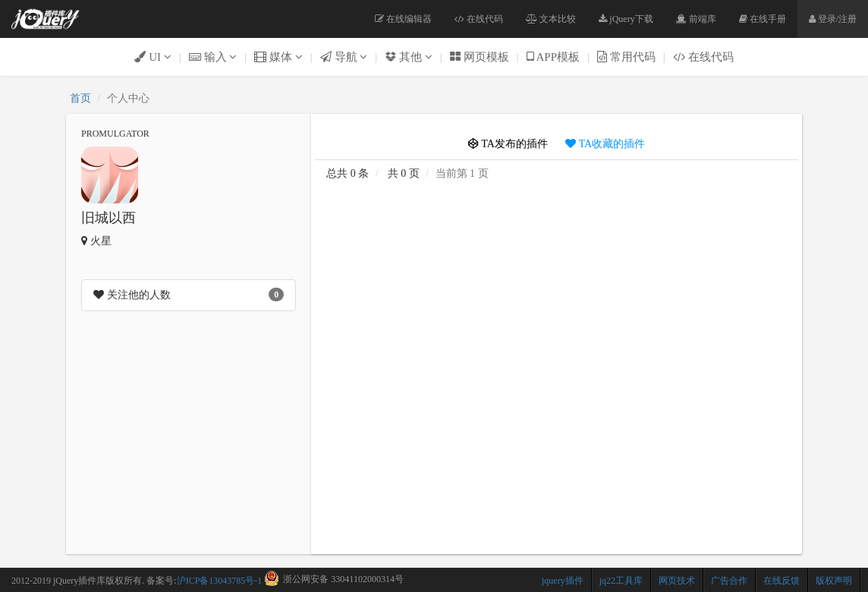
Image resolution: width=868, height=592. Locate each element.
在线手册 (763, 19)
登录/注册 (833, 19)
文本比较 (551, 19)
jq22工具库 (621, 581)
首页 (80, 98)
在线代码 (479, 19)
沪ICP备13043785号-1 (220, 581)
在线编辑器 (403, 19)
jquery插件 (563, 581)
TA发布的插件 (508, 144)
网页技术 (677, 581)
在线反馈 (782, 581)
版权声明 (834, 581)
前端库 (696, 19)
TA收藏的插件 (605, 144)
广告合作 (729, 581)
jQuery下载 (626, 19)
